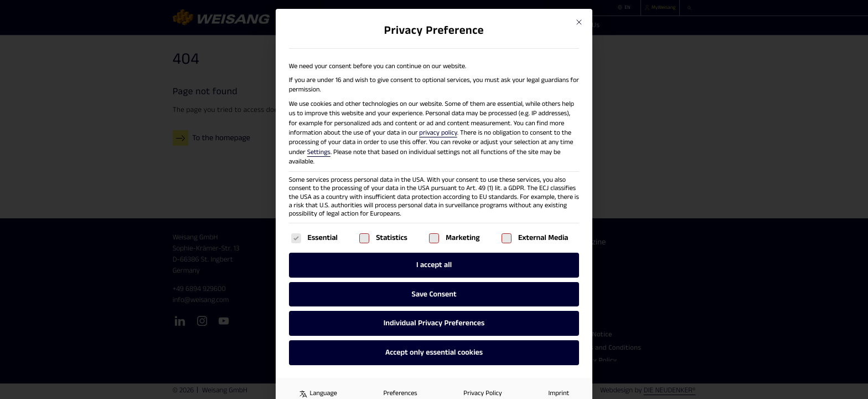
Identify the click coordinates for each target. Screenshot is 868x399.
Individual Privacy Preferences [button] (434, 323)
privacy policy (438, 133)
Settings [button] (319, 153)
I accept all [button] (434, 265)
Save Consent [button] (434, 294)
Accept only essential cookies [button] (434, 352)
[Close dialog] (579, 22)
